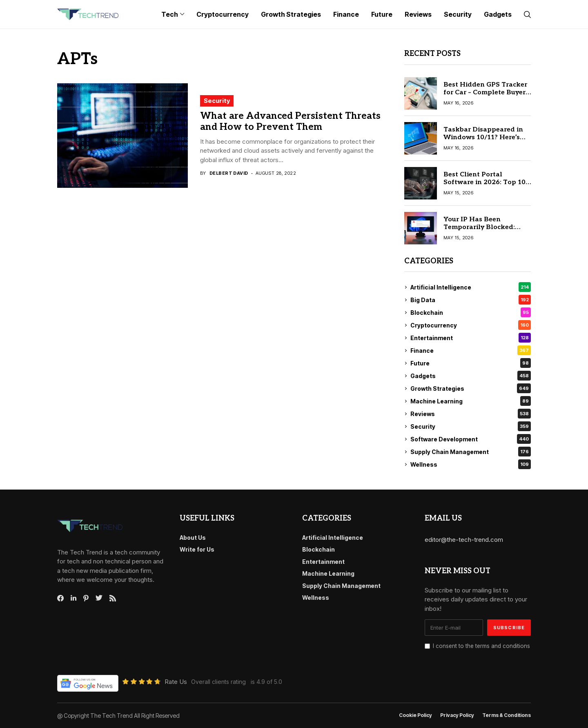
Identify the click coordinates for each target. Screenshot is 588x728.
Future (471, 363)
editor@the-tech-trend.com (464, 540)
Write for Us (197, 549)
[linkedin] (73, 598)
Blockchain (471, 312)
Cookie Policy (415, 715)
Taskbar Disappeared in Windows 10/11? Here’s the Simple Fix (483, 137)
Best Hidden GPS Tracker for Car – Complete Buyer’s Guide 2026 (487, 92)
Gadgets (471, 376)
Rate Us (176, 682)
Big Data (471, 300)
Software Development (471, 439)
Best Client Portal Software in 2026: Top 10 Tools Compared (484, 182)
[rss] (113, 598)
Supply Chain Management (471, 452)
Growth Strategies (471, 388)
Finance (471, 350)
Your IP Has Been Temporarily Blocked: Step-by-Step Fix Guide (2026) (481, 231)
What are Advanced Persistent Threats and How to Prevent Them (290, 122)
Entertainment (471, 338)
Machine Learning (471, 401)
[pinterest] (86, 598)
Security (217, 101)
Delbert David (229, 173)
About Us (193, 538)
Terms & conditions (507, 715)
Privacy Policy (457, 715)
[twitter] (99, 598)
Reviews (471, 414)
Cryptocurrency (471, 325)
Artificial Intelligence (471, 287)
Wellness (471, 464)
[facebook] (60, 598)
